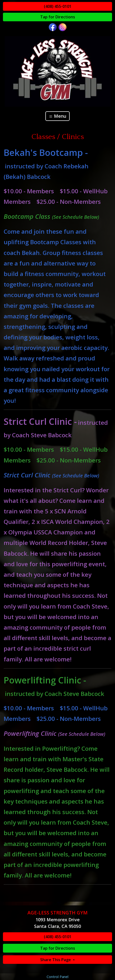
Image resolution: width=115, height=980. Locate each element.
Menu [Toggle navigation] (57, 116)
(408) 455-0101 (58, 6)
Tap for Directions (58, 17)
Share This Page (56, 960)
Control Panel (57, 977)
